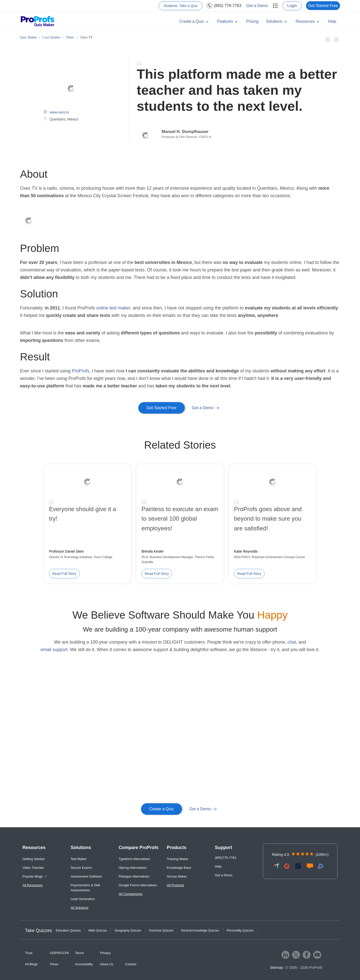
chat (292, 642)
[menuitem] (274, 6)
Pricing (252, 21)
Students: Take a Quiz (181, 6)
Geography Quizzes (128, 931)
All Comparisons (131, 894)
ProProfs (80, 371)
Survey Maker (177, 876)
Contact (131, 964)
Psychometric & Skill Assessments (85, 888)
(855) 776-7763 (228, 6)
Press (54, 964)
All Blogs (31, 964)
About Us (107, 964)
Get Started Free (323, 6)
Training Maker (177, 859)
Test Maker (78, 859)
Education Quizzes (68, 931)
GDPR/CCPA (59, 953)
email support (54, 650)
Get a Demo (257, 6)
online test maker (113, 308)
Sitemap (276, 968)
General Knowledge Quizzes (200, 931)
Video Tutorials (33, 868)
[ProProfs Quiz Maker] (38, 22)
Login (292, 6)
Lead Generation (83, 899)
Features (225, 21)
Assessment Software (86, 876)
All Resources (32, 885)
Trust (29, 953)
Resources (305, 21)
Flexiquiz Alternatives (134, 876)
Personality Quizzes (240, 931)
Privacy (105, 953)
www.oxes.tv (59, 112)
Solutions (274, 21)
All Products (175, 885)
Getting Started (33, 859)
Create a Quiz (192, 21)
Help (332, 21)
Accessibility (84, 964)
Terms (79, 953)
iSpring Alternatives (133, 868)
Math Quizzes (98, 931)
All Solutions (79, 908)
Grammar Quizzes (161, 931)
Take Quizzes (38, 931)
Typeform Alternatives (134, 859)
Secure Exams (81, 868)
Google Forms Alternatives (138, 885)
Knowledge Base (179, 868)
